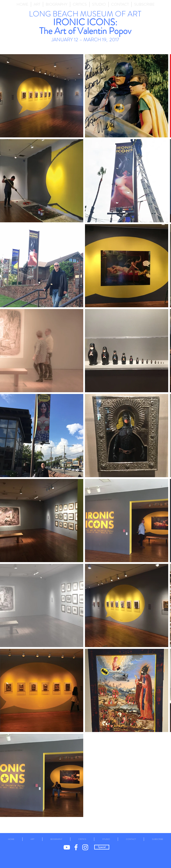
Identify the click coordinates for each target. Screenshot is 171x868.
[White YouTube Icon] (67, 847)
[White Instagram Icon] (85, 847)
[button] (37, 4)
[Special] (102, 847)
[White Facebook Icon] (76, 847)
